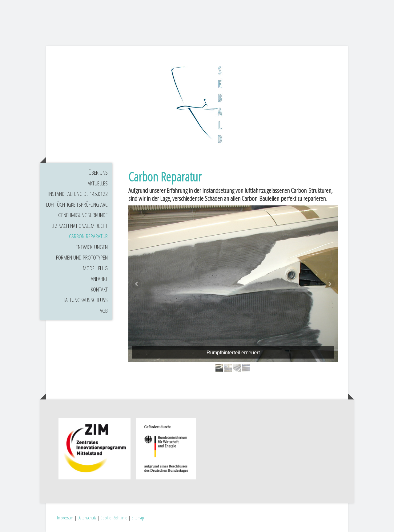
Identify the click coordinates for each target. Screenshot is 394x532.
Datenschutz (87, 518)
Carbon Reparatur (88, 236)
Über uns (98, 173)
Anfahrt (99, 279)
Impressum (65, 518)
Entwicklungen (92, 247)
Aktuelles (98, 183)
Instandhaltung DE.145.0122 (78, 194)
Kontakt (99, 289)
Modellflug (95, 268)
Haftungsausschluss (85, 300)
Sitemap (138, 518)
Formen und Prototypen (82, 257)
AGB (104, 311)
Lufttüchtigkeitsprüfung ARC (77, 204)
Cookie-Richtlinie (114, 518)
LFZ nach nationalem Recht (80, 226)
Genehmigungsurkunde (83, 215)
